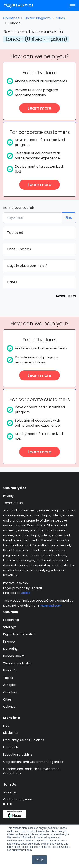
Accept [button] (39, 860)
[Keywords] (33, 218)
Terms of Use (13, 503)
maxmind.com (50, 606)
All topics (10, 685)
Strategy (9, 627)
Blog (6, 726)
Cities (60, 18)
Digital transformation (19, 634)
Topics (8, 678)
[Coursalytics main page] (23, 5)
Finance (9, 642)
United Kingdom (37, 18)
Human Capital (14, 656)
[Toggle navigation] (72, 5)
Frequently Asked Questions (24, 740)
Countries (11, 18)
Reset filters (66, 296)
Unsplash (21, 583)
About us (10, 792)
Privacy (8, 496)
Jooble (25, 593)
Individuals (11, 747)
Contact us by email (18, 799)
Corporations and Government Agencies (33, 762)
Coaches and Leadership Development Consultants (32, 771)
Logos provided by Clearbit (23, 588)
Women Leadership (17, 663)
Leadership (11, 620)
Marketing (10, 649)
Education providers (18, 754)
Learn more (39, 108)
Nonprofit (10, 670)
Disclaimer (11, 733)
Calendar (10, 707)
